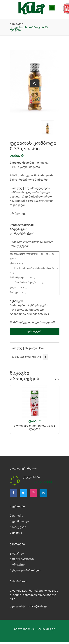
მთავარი (16, 24)
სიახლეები (18, 529)
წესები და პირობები (25, 572)
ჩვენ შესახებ (19, 523)
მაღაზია (16, 17)
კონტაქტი (17, 566)
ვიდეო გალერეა (22, 561)
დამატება (34, 333)
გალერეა (17, 555)
